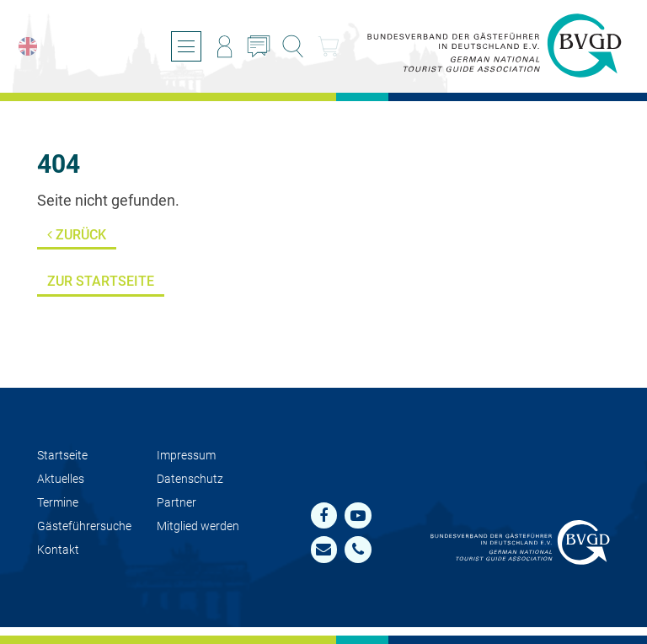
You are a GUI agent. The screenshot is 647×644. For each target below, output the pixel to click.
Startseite (62, 456)
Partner (176, 503)
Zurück (77, 235)
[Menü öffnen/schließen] (186, 46)
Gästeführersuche (84, 526)
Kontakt (58, 550)
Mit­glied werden (198, 526)
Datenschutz (190, 479)
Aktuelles (61, 479)
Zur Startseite (101, 281)
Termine (58, 503)
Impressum (186, 456)
